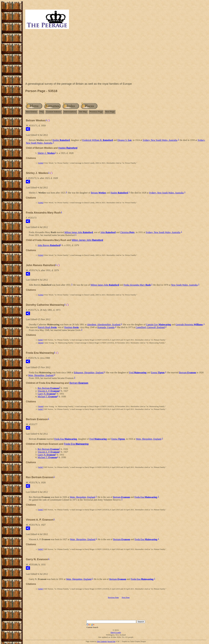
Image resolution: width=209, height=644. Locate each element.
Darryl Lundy (116, 632)
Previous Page (96, 112)
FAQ (42, 112)
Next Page (110, 112)
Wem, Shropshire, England (41, 375)
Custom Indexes (54, 112)
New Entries (31, 112)
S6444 (41, 343)
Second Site (111, 642)
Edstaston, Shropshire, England (89, 373)
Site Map (83, 112)
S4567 (41, 340)
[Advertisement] (116, 56)
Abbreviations (70, 112)
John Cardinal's (102, 642)
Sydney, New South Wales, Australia (160, 140)
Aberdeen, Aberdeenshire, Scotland (104, 325)
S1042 (41, 163)
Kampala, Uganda (106, 327)
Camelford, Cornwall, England (150, 327)
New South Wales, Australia (184, 285)
